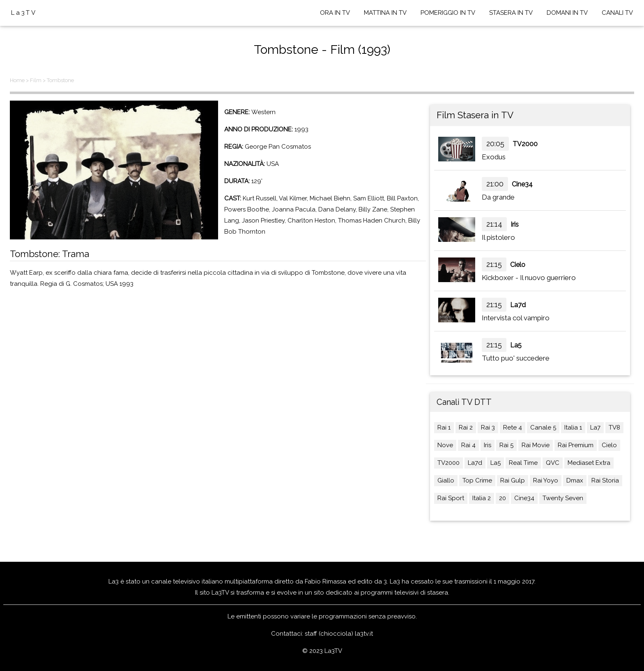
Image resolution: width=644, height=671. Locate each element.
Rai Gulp (513, 480)
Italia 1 (573, 427)
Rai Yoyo (546, 480)
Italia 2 (482, 498)
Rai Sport (451, 498)
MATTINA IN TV (385, 13)
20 (503, 498)
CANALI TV (617, 13)
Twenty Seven (563, 498)
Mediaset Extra (589, 463)
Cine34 (522, 184)
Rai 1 (444, 427)
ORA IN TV (335, 13)
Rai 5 (506, 445)
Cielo (518, 265)
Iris (515, 224)
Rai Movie (536, 445)
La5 (516, 345)
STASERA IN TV (511, 13)
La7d (518, 305)
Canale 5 (543, 427)
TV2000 (525, 144)
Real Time (523, 463)
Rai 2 (466, 427)
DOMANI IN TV (567, 13)
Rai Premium (576, 445)
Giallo (446, 480)
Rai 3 (488, 427)
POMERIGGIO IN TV (448, 13)
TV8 (614, 427)
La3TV (24, 13)
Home (17, 80)
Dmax (575, 480)
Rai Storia (605, 480)
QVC (553, 463)
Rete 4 (513, 427)
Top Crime (477, 480)
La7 (595, 427)
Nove (445, 445)
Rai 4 (468, 445)
